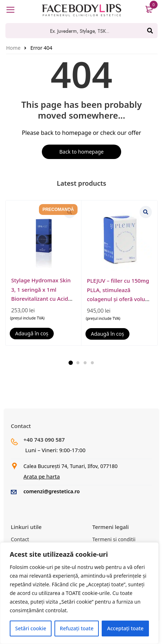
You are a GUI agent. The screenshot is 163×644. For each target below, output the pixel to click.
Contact (20, 539)
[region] (79, 593)
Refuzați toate (77, 628)
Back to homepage (81, 152)
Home (13, 48)
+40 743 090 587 (44, 440)
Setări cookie (31, 628)
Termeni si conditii (114, 539)
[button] (32, 334)
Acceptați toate (125, 628)
